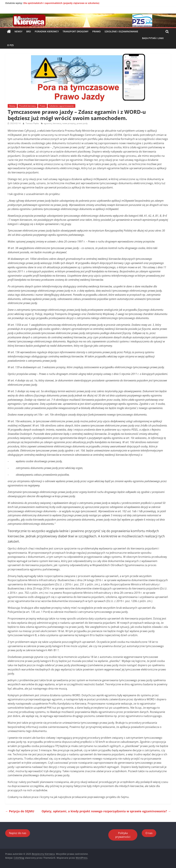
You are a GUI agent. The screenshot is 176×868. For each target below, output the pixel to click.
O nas (149, 833)
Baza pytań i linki (153, 38)
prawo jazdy (82, 123)
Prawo (96, 31)
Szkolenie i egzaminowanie (121, 31)
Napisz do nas (18, 833)
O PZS (10, 45)
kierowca (57, 123)
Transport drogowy (76, 31)
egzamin (48, 123)
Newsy (18, 31)
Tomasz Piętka (32, 123)
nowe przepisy (69, 123)
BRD (29, 31)
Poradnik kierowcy (47, 31)
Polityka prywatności (123, 835)
